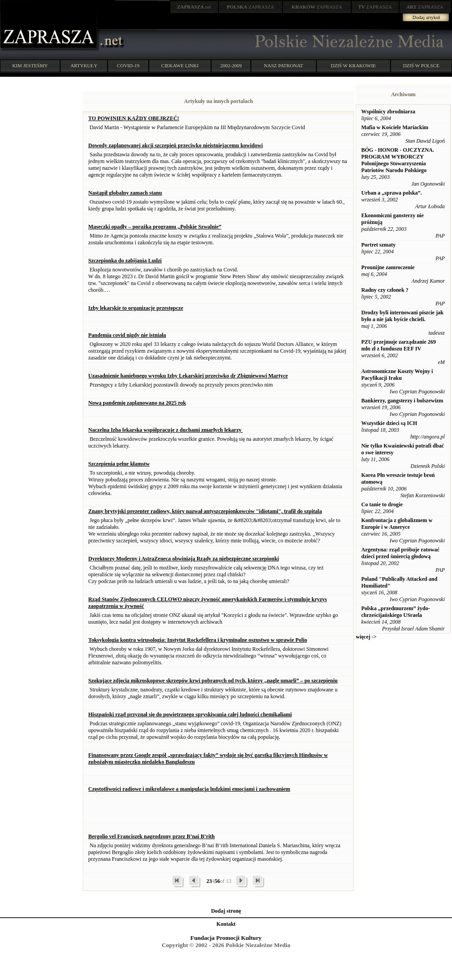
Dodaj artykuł (426, 17)
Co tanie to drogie (382, 504)
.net (194, 7)
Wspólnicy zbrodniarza (388, 112)
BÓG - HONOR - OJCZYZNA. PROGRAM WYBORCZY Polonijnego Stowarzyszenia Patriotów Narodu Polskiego (398, 160)
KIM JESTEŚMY (30, 65)
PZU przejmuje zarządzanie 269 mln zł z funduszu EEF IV (398, 345)
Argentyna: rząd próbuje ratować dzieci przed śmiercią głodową (400, 553)
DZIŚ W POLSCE (421, 65)
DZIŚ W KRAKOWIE (353, 65)
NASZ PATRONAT (284, 65)
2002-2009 (231, 65)
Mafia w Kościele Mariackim (395, 127)
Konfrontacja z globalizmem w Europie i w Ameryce (397, 524)
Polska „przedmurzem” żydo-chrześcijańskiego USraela (395, 612)
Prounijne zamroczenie (388, 267)
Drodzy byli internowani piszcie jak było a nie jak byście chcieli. (402, 316)
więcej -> (366, 637)
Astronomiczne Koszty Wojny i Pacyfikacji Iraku (397, 375)
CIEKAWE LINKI (180, 65)
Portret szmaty (378, 245)
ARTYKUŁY (84, 65)
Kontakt (226, 924)
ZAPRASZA (251, 7)
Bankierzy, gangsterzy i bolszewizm (402, 401)
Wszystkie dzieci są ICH (389, 423)
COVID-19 (128, 65)
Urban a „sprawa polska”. (391, 193)
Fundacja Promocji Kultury (226, 938)
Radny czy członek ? (385, 290)
